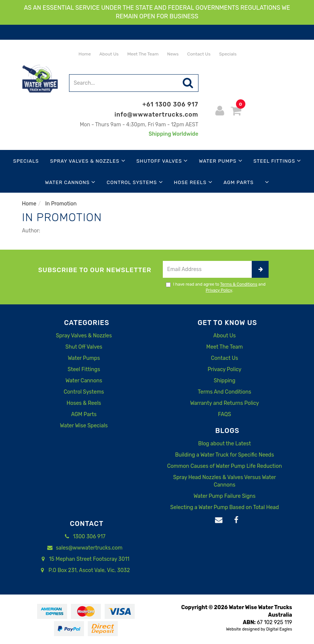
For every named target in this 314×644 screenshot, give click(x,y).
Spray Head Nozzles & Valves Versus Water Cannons (224, 481)
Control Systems (134, 182)
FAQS (225, 414)
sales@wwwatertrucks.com (84, 548)
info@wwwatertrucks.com (156, 115)
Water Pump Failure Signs (225, 496)
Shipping (225, 381)
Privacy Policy (219, 290)
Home (84, 54)
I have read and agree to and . (216, 287)
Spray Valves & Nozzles (88, 161)
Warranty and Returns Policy (225, 403)
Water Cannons (70, 182)
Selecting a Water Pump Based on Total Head (225, 507)
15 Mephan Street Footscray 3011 (84, 559)
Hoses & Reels (84, 403)
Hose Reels (193, 182)
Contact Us (198, 54)
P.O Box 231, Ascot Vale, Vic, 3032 (84, 571)
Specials (227, 54)
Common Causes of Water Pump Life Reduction (225, 466)
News (172, 54)
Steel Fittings (277, 161)
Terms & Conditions (239, 284)
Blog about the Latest (224, 444)
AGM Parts (239, 182)
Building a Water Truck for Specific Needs (225, 455)
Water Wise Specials (84, 426)
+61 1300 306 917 (171, 104)
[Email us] (219, 520)
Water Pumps (220, 161)
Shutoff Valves (162, 161)
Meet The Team (142, 54)
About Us (108, 54)
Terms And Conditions (224, 392)
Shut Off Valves (84, 347)
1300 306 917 (84, 537)
